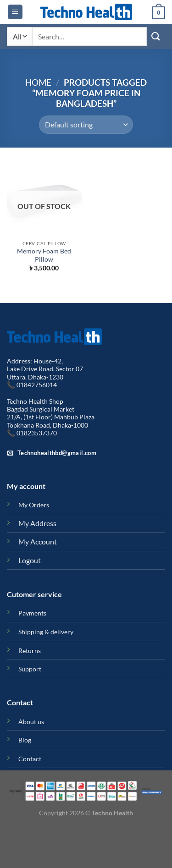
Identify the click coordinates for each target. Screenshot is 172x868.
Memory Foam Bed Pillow (44, 255)
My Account (38, 541)
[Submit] (156, 36)
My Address (37, 523)
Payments (32, 613)
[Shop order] (86, 125)
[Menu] (15, 12)
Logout (30, 560)
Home (38, 82)
